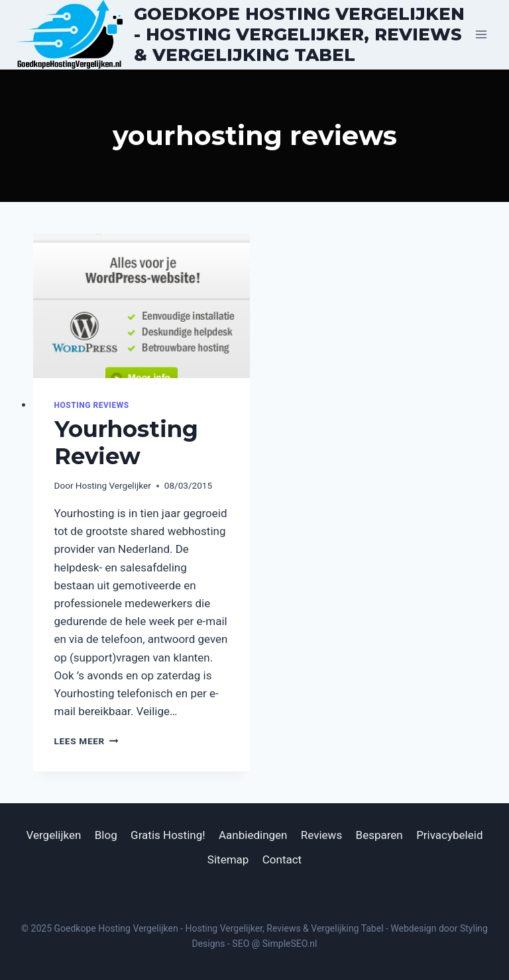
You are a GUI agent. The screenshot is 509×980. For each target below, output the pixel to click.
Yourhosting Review (126, 443)
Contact (282, 859)
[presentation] (141, 306)
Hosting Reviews (92, 405)
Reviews (321, 835)
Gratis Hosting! (168, 835)
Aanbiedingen (253, 835)
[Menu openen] (481, 35)
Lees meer (86, 741)
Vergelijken (54, 835)
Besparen (379, 835)
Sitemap (228, 859)
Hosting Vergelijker (113, 485)
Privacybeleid (449, 835)
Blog (106, 835)
